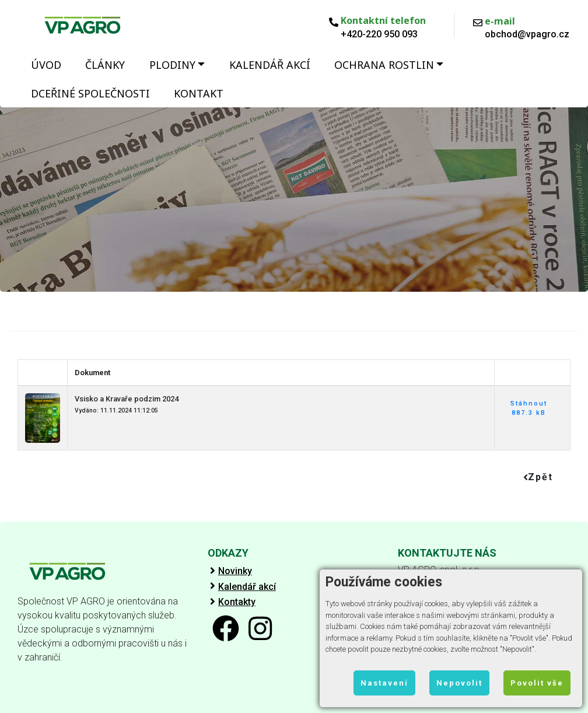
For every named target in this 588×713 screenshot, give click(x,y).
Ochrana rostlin (384, 65)
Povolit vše (537, 683)
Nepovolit (459, 683)
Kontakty (237, 602)
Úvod (46, 65)
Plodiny (172, 65)
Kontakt (199, 93)
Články (105, 65)
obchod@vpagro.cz (527, 34)
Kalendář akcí (270, 65)
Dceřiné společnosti (90, 93)
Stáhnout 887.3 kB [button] (529, 408)
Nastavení (384, 683)
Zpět (538, 477)
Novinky (235, 571)
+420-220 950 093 (379, 34)
